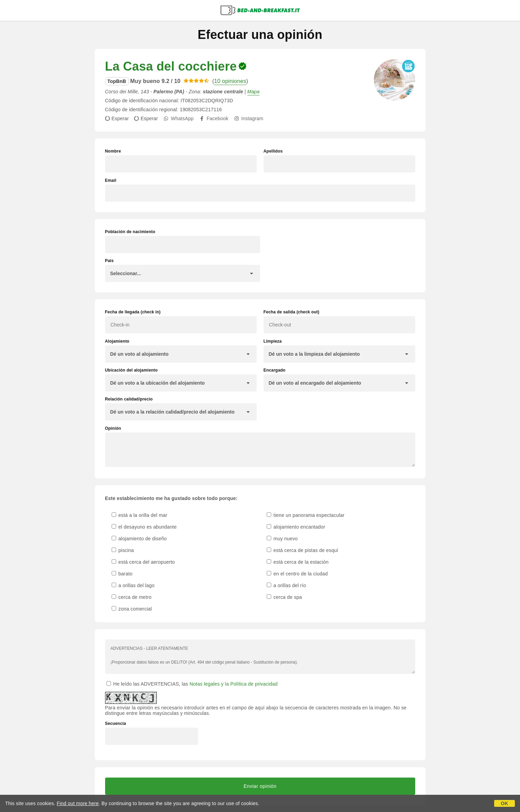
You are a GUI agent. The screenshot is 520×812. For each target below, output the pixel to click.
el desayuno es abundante (144, 527)
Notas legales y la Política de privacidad (234, 684)
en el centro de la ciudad (297, 574)
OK (504, 803)
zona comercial (132, 609)
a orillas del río (287, 585)
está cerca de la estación (298, 562)
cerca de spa (284, 597)
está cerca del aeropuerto (143, 562)
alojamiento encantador (296, 527)
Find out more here (78, 803)
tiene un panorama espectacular (306, 515)
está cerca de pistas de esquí (303, 550)
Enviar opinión (260, 786)
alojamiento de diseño (139, 539)
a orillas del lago (133, 585)
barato (122, 574)
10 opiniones (230, 81)
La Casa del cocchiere (171, 66)
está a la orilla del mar (140, 515)
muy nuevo (282, 539)
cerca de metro (132, 597)
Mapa (254, 92)
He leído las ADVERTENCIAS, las (192, 684)
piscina (123, 550)
